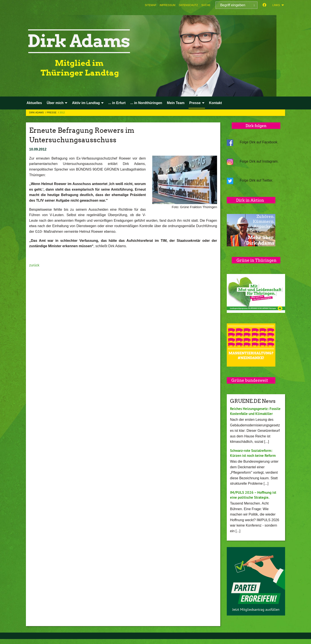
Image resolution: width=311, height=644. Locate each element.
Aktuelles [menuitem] (34, 103)
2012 (62, 112)
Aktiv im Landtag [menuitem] (86, 103)
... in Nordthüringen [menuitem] (146, 103)
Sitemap (151, 5)
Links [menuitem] (276, 5)
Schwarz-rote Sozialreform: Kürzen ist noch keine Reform (255, 458)
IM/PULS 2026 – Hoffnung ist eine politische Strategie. (255, 500)
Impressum (167, 5)
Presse (52, 112)
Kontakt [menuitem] (216, 103)
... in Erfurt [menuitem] (117, 103)
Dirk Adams (37, 112)
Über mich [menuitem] (55, 103)
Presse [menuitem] (195, 103)
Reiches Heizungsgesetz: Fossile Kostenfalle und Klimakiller (251, 413)
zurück (34, 265)
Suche (206, 5)
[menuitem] (151, 5)
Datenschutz (188, 5)
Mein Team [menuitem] (176, 103)
